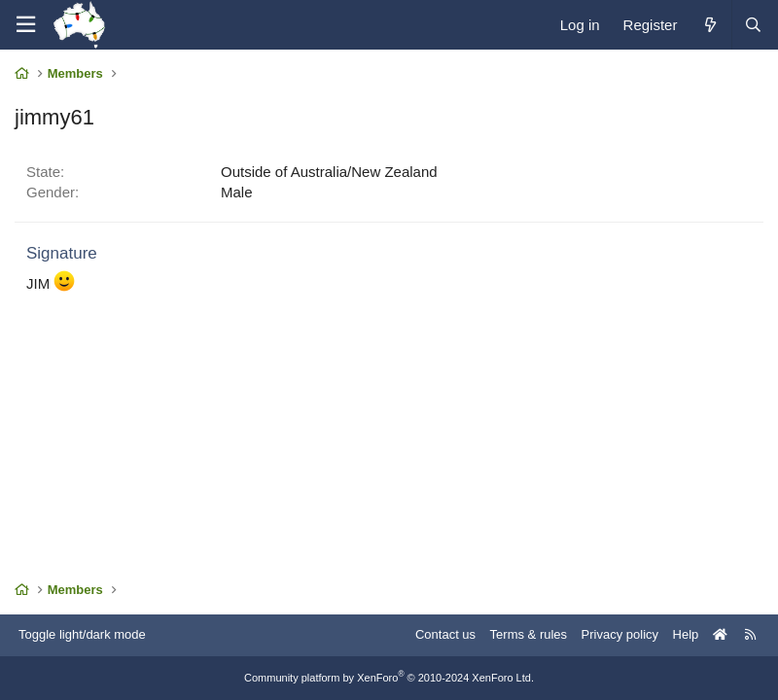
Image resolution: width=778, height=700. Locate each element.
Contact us (445, 634)
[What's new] (709, 25)
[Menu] (25, 25)
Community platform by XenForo (389, 678)
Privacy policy (620, 634)
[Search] (753, 25)
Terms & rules (529, 634)
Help (686, 634)
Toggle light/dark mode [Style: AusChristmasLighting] (82, 634)
